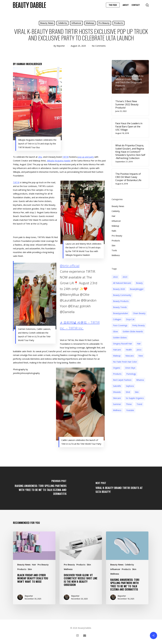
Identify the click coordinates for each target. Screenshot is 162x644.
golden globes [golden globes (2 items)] (120, 338)
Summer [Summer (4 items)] (117, 404)
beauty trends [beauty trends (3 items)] (120, 307)
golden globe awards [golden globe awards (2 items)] (133, 331)
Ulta (40, 157)
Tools (114, 250)
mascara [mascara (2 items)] (130, 356)
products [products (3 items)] (117, 374)
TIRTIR (65, 157)
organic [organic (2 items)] (117, 368)
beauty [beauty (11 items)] (139, 283)
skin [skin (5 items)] (137, 392)
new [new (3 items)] (141, 356)
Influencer (76, 23)
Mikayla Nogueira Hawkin (59, 161)
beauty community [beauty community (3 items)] (122, 295)
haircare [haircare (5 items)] (117, 350)
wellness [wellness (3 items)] (117, 410)
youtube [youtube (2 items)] (130, 410)
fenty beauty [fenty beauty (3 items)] (138, 325)
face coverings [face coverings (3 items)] (120, 325)
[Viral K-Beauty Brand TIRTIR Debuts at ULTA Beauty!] (121, 488)
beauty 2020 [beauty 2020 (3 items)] (119, 289)
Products (119, 23)
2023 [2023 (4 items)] (125, 277)
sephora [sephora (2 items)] (130, 386)
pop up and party (86, 157)
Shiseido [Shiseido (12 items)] (117, 392)
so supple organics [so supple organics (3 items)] (135, 398)
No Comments (99, 46)
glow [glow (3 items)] (115, 331)
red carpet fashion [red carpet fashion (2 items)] (122, 380)
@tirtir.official (70, 266)
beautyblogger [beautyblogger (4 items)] (137, 289)
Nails (114, 231)
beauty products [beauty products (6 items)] (121, 301)
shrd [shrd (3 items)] (128, 392)
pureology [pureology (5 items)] (131, 374)
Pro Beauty (104, 23)
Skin (113, 245)
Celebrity (62, 23)
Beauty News (47, 23)
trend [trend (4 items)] (139, 404)
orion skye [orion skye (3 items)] (130, 368)
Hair (113, 216)
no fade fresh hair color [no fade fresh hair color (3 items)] (125, 362)
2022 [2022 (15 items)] (115, 277)
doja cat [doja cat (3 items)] (130, 319)
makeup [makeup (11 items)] (117, 356)
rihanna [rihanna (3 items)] (140, 380)
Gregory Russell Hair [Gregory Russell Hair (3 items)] (123, 344)
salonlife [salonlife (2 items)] (117, 386)
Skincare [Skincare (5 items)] (117, 398)
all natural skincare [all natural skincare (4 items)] (122, 283)
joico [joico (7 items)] (139, 350)
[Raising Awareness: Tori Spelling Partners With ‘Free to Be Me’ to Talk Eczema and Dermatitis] (40, 488)
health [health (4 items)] (129, 350)
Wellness (116, 255)
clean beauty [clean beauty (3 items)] (139, 313)
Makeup (90, 23)
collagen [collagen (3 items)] (117, 319)
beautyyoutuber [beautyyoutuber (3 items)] (121, 313)
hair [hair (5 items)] (139, 344)
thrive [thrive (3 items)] (129, 404)
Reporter (61, 46)
